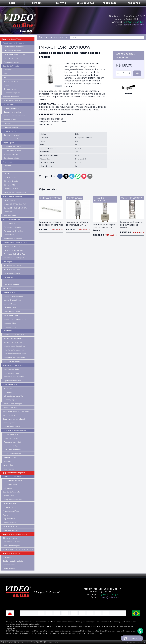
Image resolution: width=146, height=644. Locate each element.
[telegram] (72, 176)
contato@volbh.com (134, 25)
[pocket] (84, 176)
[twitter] (66, 176)
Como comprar (85, 3)
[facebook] (60, 176)
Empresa (37, 3)
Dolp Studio (141, 642)
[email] (90, 176)
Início (12, 3)
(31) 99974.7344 (133, 22)
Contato (61, 3)
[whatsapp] (78, 176)
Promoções (110, 3)
